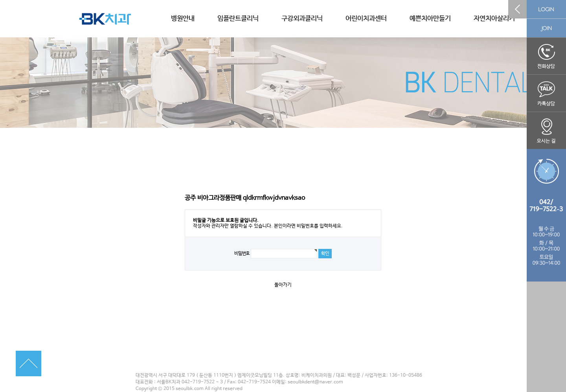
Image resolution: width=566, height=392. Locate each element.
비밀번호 (242, 254)
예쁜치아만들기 (430, 19)
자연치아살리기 (494, 19)
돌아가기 (283, 285)
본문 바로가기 (0, 0)
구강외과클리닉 (302, 19)
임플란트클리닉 (238, 19)
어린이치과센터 (366, 19)
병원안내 (183, 19)
